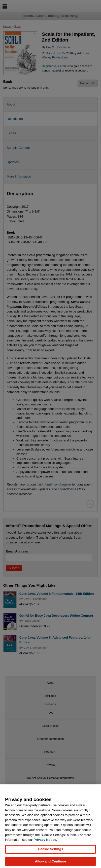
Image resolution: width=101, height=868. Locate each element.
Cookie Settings (50, 852)
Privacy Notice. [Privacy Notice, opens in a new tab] (45, 842)
